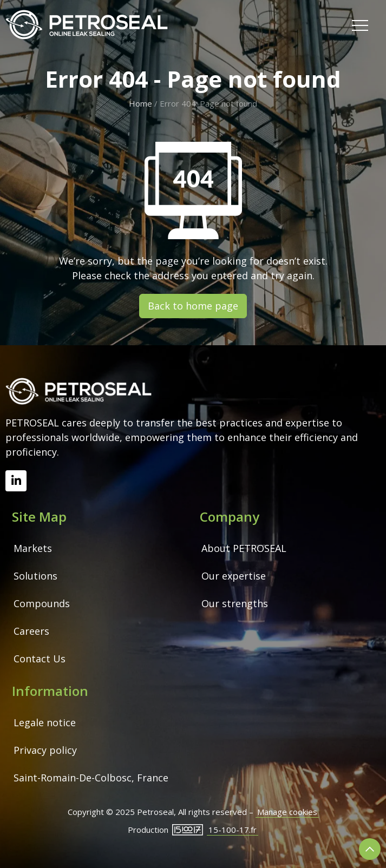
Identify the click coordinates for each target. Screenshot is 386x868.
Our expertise (234, 576)
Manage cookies (287, 812)
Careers (31, 631)
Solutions (35, 576)
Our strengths (235, 603)
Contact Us (40, 659)
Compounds (42, 603)
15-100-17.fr (233, 830)
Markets (33, 548)
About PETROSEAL (244, 548)
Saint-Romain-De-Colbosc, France (91, 778)
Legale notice (45, 722)
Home (140, 103)
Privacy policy (45, 750)
